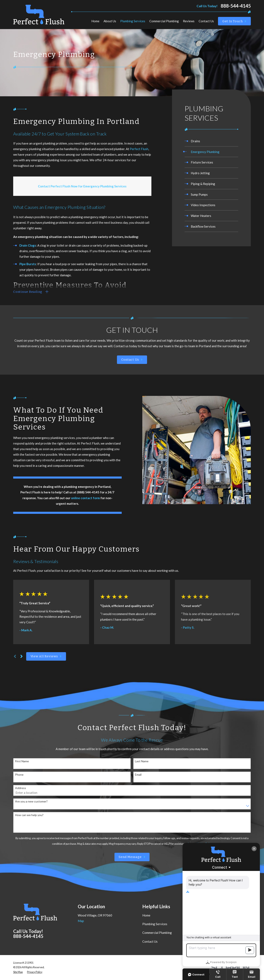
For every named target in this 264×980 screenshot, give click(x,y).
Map (81, 921)
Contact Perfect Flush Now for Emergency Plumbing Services (82, 186)
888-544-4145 (236, 6)
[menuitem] (212, 141)
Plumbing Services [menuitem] (133, 21)
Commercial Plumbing (157, 933)
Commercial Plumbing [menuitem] (164, 21)
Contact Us (150, 941)
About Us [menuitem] (110, 21)
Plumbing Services (155, 924)
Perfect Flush (139, 149)
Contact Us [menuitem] (206, 21)
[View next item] (22, 656)
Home (146, 915)
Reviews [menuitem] (189, 21)
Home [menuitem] (95, 21)
